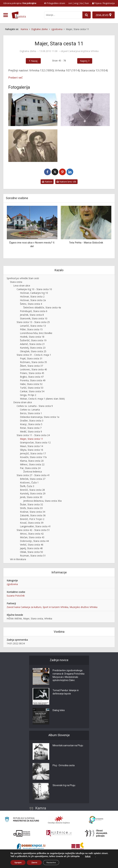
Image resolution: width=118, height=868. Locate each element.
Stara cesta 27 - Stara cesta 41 (33, 475)
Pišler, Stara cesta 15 (31, 329)
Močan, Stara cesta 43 (32, 537)
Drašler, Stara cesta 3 (32, 421)
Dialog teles (59, 710)
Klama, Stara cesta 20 (32, 461)
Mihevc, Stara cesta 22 (32, 464)
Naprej (84, 61)
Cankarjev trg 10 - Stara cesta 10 (34, 289)
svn (70, 3)
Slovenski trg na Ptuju (64, 785)
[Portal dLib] (22, 833)
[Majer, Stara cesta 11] (33, 110)
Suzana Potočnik (16, 596)
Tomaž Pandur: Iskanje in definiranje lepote (66, 692)
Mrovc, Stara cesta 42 (32, 534)
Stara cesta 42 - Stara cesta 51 (33, 530)
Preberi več (15, 77)
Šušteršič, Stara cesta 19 (33, 340)
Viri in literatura (18, 559)
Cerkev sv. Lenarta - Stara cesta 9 (35, 406)
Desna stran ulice (23, 402)
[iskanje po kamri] (63, 15)
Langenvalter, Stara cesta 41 (35, 526)
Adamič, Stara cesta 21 (32, 344)
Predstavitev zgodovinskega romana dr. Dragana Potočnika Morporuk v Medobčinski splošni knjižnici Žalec (68, 676)
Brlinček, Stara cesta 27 (33, 479)
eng (76, 3)
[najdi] (87, 15)
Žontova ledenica (33, 472)
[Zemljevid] (104, 15)
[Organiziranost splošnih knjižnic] (59, 820)
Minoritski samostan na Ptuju (68, 746)
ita (81, 3)
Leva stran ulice (22, 286)
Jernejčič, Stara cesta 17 (33, 453)
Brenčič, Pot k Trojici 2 (32, 519)
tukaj (88, 856)
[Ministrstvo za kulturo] (22, 820)
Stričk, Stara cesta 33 (31, 508)
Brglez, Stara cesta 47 (32, 377)
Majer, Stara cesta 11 (32, 439)
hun (87, 3)
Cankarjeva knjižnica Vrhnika (83, 51)
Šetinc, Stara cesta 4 (31, 304)
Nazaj (34, 61)
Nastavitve (51, 863)
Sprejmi (18, 863)
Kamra (41, 808)
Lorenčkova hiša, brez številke (36, 333)
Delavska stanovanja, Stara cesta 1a (40, 417)
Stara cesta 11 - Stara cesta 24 (33, 435)
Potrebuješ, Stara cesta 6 (34, 311)
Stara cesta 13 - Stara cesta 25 (33, 322)
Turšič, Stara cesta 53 (32, 388)
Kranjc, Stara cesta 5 (31, 424)
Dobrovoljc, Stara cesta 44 (34, 541)
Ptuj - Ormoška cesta (64, 766)
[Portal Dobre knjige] (31, 847)
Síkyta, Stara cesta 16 (32, 450)
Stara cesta (16, 282)
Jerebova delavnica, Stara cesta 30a (42, 501)
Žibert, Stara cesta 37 (31, 366)
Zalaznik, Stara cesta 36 (33, 515)
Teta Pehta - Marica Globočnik (86, 243)
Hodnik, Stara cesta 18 (32, 337)
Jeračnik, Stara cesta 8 (32, 315)
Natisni (47, 182)
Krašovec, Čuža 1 (29, 482)
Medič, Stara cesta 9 (31, 432)
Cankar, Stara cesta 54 (32, 391)
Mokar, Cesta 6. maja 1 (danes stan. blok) (42, 399)
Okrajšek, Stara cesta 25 (33, 351)
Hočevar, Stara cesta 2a (33, 300)
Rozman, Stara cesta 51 (33, 556)
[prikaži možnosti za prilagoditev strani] (55, 3)
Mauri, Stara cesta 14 (31, 446)
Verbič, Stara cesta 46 (32, 545)
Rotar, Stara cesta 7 (31, 428)
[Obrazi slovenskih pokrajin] (96, 833)
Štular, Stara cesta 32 (31, 504)
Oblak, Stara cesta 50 (31, 552)
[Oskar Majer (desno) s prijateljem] (33, 146)
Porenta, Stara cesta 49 (33, 380)
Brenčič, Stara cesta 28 (32, 490)
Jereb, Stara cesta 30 (31, 497)
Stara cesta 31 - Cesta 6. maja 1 (34, 355)
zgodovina (12, 584)
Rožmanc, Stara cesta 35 (33, 362)
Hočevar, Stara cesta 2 (32, 297)
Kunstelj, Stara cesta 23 (33, 348)
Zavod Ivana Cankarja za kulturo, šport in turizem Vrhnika (37, 607)
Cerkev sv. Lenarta (30, 410)
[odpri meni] (6, 15)
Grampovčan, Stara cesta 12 (35, 442)
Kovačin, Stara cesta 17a (33, 457)
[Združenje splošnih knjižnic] (77, 847)
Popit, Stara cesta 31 (31, 358)
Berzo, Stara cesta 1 (31, 413)
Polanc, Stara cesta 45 (32, 373)
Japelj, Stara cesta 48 (31, 548)
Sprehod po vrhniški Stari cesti (23, 278)
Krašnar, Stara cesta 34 (33, 512)
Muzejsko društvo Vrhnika (83, 607)
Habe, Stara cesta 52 (31, 384)
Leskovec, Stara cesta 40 (33, 369)
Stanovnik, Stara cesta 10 (34, 318)
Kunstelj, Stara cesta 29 (33, 493)
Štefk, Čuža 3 (27, 486)
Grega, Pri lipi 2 (28, 395)
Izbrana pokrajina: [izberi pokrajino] (20, 3)
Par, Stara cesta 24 (30, 468)
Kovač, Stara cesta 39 (32, 523)
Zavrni (34, 863)
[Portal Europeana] (96, 820)
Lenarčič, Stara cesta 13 (33, 326)
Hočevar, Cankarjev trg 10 (34, 293)
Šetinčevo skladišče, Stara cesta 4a (42, 307)
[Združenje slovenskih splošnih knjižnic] (59, 833)
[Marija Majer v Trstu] (85, 110)
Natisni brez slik (66, 182)
